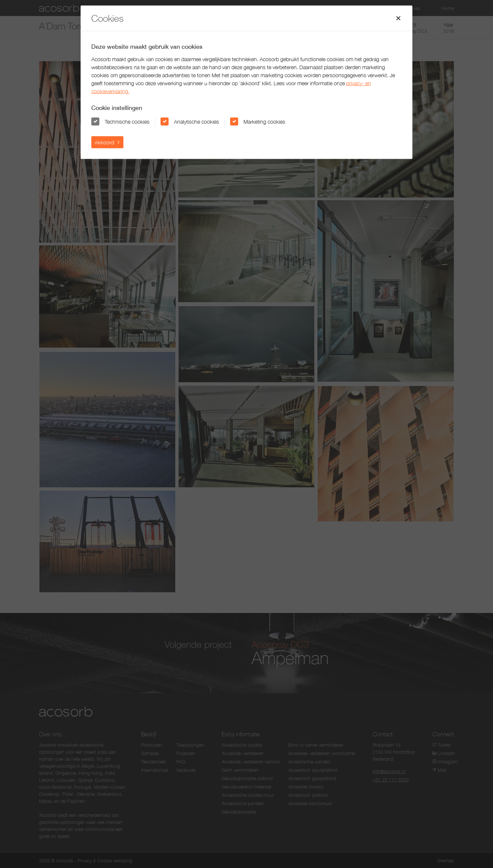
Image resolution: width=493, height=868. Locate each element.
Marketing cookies (264, 121)
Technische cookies (127, 121)
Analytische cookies (196, 121)
